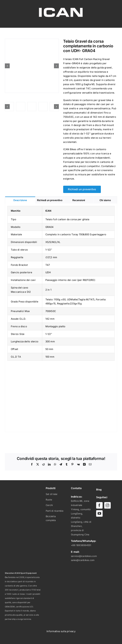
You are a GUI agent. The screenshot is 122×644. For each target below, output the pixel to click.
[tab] (20, 200)
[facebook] (99, 505)
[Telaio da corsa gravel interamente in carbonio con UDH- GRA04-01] (32, 66)
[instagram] (107, 505)
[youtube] (99, 513)
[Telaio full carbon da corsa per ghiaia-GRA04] (21, 107)
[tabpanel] (61, 318)
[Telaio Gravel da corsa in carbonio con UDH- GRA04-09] (32, 107)
